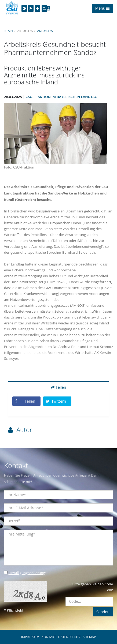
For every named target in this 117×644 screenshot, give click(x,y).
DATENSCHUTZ (70, 637)
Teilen (59, 387)
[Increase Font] (38, 8)
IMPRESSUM (30, 637)
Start (9, 31)
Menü (102, 8)
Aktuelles (45, 31)
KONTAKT (49, 637)
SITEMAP (89, 637)
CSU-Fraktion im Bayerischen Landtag (62, 97)
